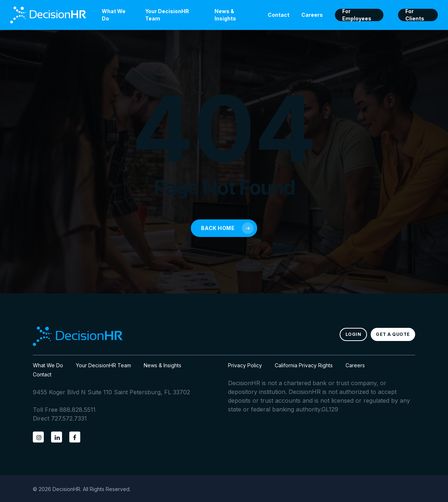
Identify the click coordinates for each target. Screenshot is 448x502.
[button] (354, 334)
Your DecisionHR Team (103, 365)
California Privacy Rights (304, 365)
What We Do (48, 365)
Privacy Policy (245, 365)
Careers (355, 365)
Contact (42, 374)
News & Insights (163, 365)
